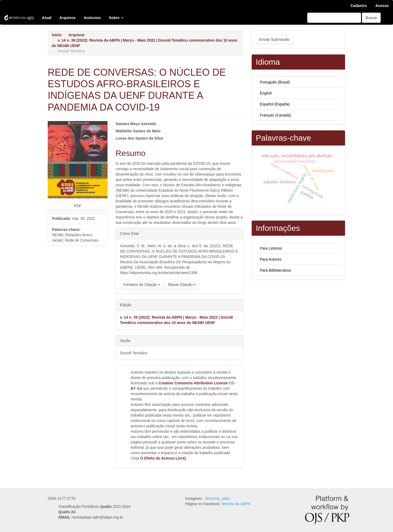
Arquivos (68, 18)
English (266, 93)
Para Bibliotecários (275, 270)
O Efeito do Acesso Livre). (164, 458)
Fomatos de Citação (142, 285)
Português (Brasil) (275, 82)
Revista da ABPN (236, 504)
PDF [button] (78, 206)
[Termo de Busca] (334, 18)
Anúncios (92, 18)
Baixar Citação (182, 285)
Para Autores (271, 259)
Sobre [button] (116, 18)
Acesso (382, 6)
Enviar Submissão (274, 39)
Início (57, 35)
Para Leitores (271, 248)
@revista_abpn (217, 498)
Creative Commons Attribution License (193, 383)
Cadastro (359, 6)
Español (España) (275, 104)
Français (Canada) (275, 115)
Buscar (371, 18)
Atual (47, 18)
